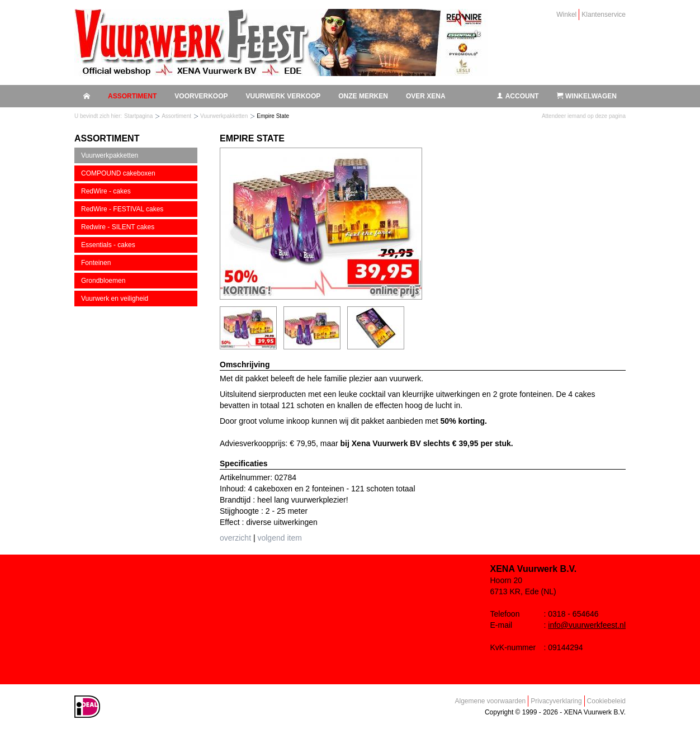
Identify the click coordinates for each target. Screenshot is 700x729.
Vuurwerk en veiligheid (115, 299)
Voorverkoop (201, 96)
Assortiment (132, 96)
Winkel (566, 15)
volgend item (279, 538)
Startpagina (138, 116)
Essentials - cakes (108, 245)
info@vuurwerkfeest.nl (587, 625)
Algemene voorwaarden (491, 701)
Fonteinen (96, 263)
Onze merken (363, 96)
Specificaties (244, 463)
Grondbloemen (103, 281)
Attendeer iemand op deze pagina (584, 116)
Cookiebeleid (606, 701)
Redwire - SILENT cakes (118, 227)
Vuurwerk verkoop (283, 96)
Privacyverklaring (556, 701)
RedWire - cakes (106, 191)
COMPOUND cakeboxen (118, 173)
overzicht (235, 538)
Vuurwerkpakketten (224, 116)
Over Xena (426, 96)
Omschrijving (245, 365)
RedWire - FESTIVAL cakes (122, 209)
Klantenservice (604, 15)
